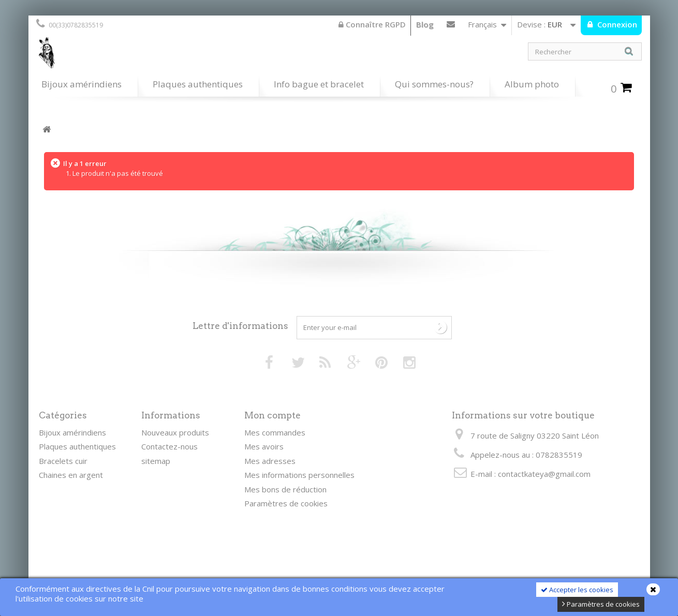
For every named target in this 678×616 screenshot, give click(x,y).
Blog (425, 24)
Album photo (532, 84)
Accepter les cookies (577, 590)
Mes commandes (275, 432)
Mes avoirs (264, 446)
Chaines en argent (71, 475)
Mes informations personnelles (299, 475)
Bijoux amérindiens (82, 84)
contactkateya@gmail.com (544, 474)
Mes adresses (270, 461)
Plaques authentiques (198, 84)
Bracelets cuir (63, 461)
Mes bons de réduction (285, 489)
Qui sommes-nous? (434, 84)
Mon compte (272, 415)
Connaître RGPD (372, 24)
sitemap (156, 461)
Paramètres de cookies (601, 604)
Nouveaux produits (175, 432)
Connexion (616, 24)
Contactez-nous (451, 26)
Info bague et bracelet (319, 84)
